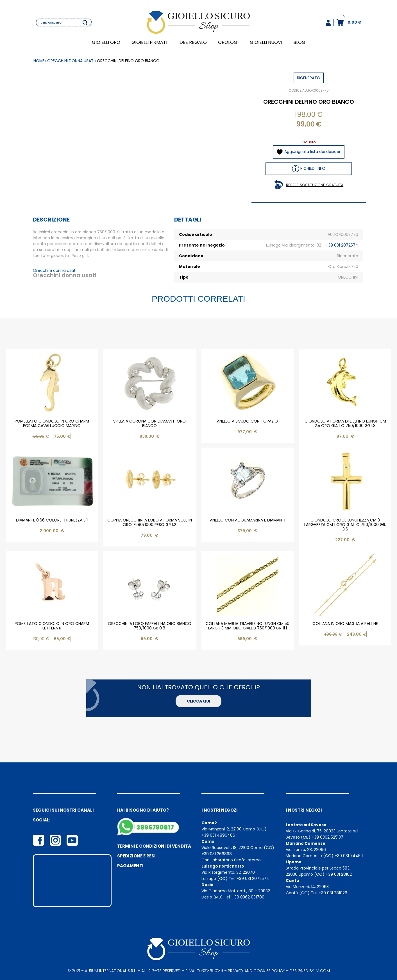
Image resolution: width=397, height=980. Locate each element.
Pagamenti (130, 866)
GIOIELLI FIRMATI (149, 42)
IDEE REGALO (193, 42)
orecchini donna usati (71, 61)
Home (39, 61)
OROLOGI (228, 42)
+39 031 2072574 (342, 245)
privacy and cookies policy (256, 971)
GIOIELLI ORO (106, 42)
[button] (328, 23)
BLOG (299, 42)
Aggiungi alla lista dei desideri (309, 152)
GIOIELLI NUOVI (266, 42)
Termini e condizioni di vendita (154, 846)
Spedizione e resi (136, 856)
